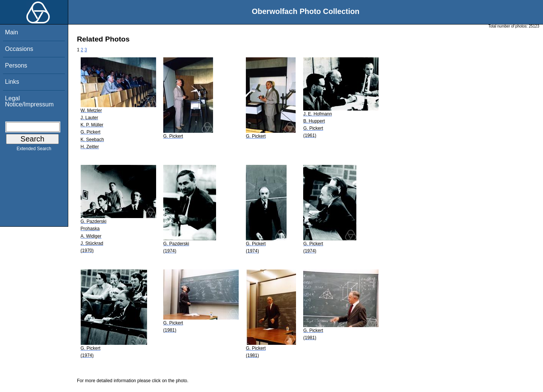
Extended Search (34, 150)
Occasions (19, 49)
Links (12, 82)
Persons (16, 65)
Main (12, 32)
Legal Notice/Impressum (29, 101)
